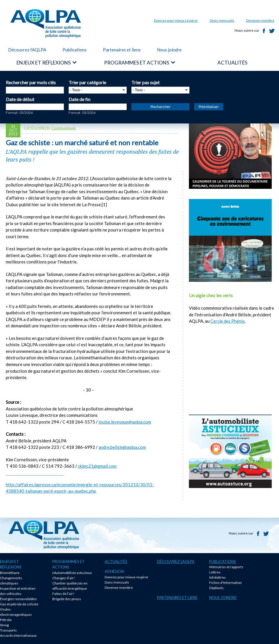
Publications (75, 50)
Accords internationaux (18, 635)
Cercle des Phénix (228, 321)
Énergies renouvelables (18, 599)
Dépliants (217, 588)
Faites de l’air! (63, 594)
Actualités (116, 562)
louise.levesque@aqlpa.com (125, 422)
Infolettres (218, 577)
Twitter (272, 31)
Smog (4, 625)
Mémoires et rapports (226, 567)
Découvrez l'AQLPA (27, 50)
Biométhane (10, 573)
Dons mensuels (222, 20)
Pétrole (6, 620)
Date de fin (79, 99)
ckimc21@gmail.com (97, 466)
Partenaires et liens (122, 50)
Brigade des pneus (67, 599)
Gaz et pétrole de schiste (19, 604)
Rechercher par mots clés (31, 82)
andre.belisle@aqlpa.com (122, 447)
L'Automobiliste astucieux (72, 573)
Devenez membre (260, 20)
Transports (8, 630)
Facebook (264, 31)
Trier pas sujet (145, 82)
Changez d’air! (64, 578)
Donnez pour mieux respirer (176, 20)
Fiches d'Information (226, 583)
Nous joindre (169, 50)
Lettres (215, 572)
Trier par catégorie (87, 82)
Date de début (20, 99)
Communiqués (64, 128)
